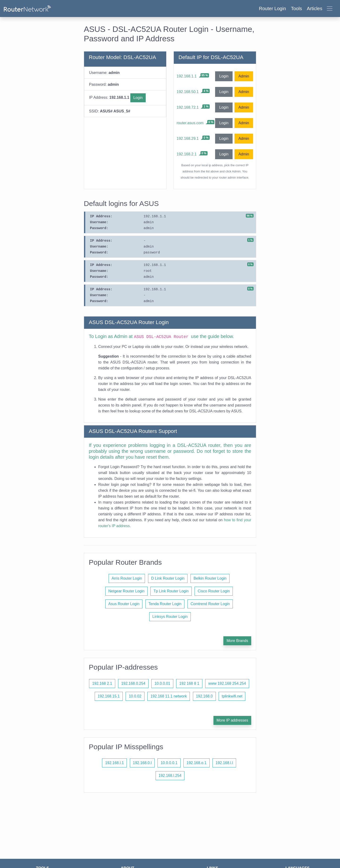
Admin (244, 76)
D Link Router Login (168, 578)
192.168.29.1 (188, 139)
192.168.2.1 (187, 154)
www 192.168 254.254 (227, 683)
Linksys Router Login (170, 617)
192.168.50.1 (188, 92)
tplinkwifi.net (232, 696)
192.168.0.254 (133, 683)
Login (138, 98)
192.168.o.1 (197, 763)
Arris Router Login (127, 578)
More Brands (237, 641)
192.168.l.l (224, 763)
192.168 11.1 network (169, 696)
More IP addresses (232, 720)
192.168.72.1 (188, 107)
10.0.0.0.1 (169, 763)
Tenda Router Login (165, 604)
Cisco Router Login (214, 591)
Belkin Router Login (210, 578)
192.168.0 (204, 696)
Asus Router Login (124, 604)
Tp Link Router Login (171, 591)
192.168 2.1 (102, 683)
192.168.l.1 (114, 763)
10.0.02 (135, 696)
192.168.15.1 (109, 696)
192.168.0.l (142, 763)
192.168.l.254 (170, 776)
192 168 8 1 (189, 683)
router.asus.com (190, 123)
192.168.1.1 (187, 76)
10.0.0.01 (162, 683)
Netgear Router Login (126, 591)
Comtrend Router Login (210, 604)
